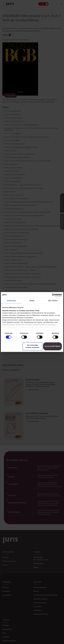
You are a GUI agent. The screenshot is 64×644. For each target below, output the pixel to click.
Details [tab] (32, 301)
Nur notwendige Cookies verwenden (32, 346)
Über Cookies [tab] (53, 301)
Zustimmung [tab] (11, 301)
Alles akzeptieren (52, 346)
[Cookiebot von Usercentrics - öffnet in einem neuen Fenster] (53, 295)
